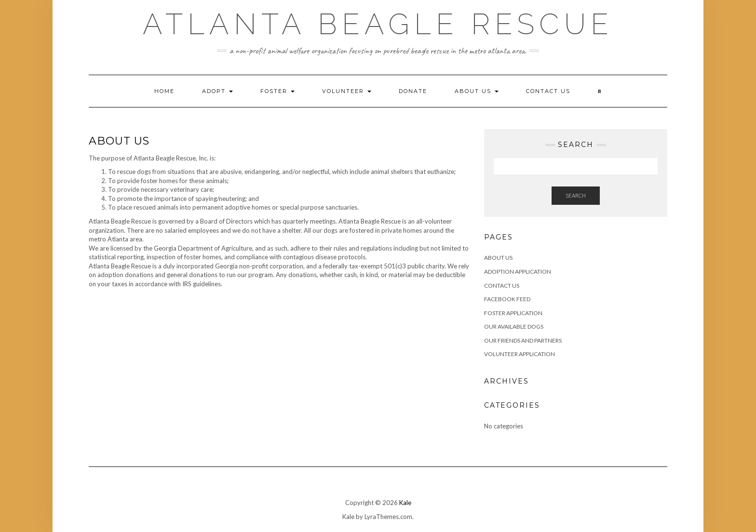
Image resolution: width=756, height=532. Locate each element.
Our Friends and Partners (523, 340)
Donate (413, 91)
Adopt (217, 91)
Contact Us (548, 91)
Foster (277, 91)
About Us (477, 91)
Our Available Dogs (514, 326)
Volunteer (347, 91)
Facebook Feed (507, 299)
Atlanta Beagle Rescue (378, 24)
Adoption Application (518, 272)
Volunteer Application (520, 354)
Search (576, 195)
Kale (405, 503)
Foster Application (513, 313)
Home (164, 91)
